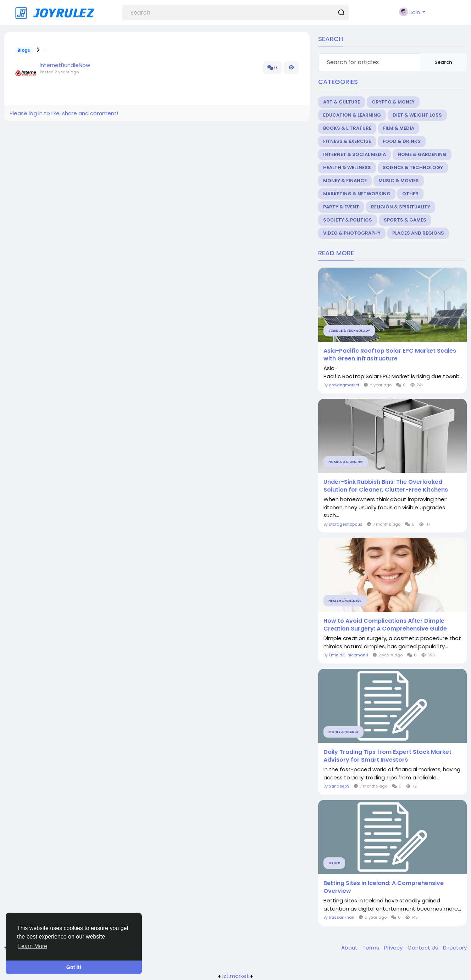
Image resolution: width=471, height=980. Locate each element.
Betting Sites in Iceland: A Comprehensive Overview (384, 887)
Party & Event (341, 207)
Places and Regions (418, 233)
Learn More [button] (33, 946)
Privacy (394, 948)
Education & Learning (352, 115)
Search (443, 62)
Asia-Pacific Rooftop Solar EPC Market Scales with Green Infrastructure (390, 355)
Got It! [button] (74, 967)
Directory (455, 948)
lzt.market (236, 976)
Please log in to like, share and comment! (64, 113)
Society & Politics (348, 220)
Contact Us (423, 948)
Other (410, 194)
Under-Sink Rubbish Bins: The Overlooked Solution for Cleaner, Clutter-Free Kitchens (386, 486)
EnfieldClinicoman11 (348, 655)
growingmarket (344, 385)
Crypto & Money (393, 102)
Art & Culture (342, 102)
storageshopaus (346, 524)
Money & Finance (345, 181)
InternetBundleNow (65, 65)
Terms (372, 948)
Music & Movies (399, 181)
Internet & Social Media (354, 154)
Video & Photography (352, 233)
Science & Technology (413, 167)
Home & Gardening (422, 154)
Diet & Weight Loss (417, 115)
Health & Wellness (347, 167)
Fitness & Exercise (347, 141)
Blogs (24, 50)
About (350, 948)
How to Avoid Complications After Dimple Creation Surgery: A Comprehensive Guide (385, 625)
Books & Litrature (347, 128)
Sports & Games (405, 220)
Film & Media (399, 128)
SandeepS (339, 786)
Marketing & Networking (357, 194)
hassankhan (342, 917)
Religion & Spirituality (401, 207)
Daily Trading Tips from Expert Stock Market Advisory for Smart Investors (387, 756)
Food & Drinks (402, 141)
